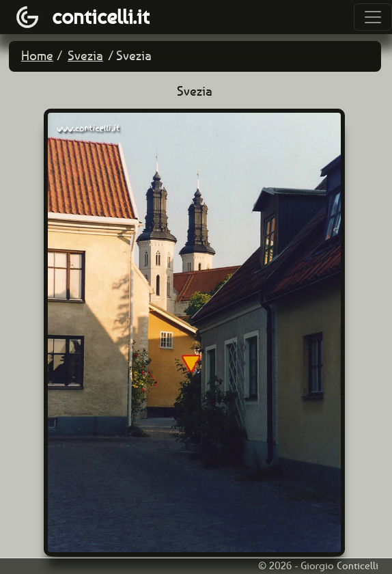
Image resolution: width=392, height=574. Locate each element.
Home (37, 56)
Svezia (85, 56)
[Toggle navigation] (373, 17)
